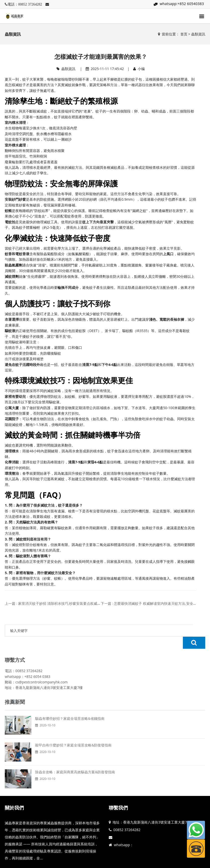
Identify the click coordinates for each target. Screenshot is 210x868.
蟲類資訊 (198, 34)
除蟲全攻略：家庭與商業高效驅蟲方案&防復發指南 (75, 760)
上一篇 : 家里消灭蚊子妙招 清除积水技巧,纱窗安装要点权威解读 (55, 603)
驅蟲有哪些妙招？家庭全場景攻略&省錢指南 (70, 706)
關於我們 (14, 796)
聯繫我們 (118, 796)
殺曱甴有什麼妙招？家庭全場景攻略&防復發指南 (73, 733)
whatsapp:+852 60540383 (182, 4)
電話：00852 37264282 (25, 4)
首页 (184, 34)
